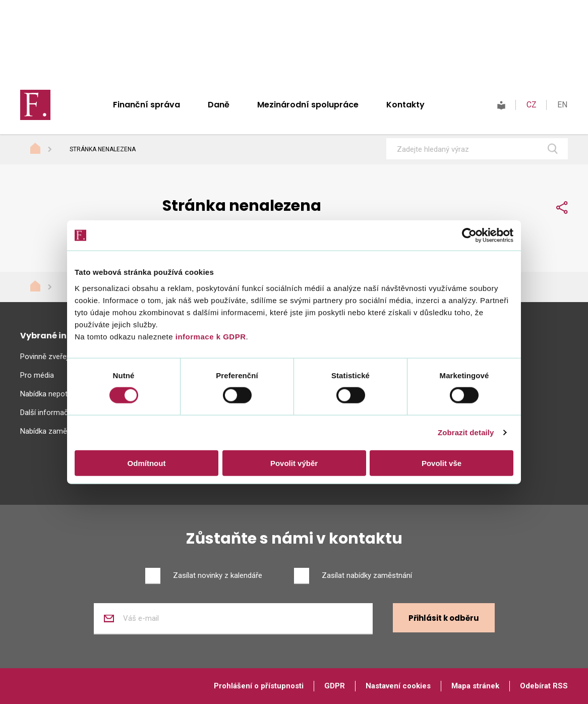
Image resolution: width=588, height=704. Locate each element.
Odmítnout (147, 463)
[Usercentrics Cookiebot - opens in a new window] (469, 236)
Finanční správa (146, 105)
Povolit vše (442, 463)
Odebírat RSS (544, 686)
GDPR (335, 686)
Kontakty (405, 105)
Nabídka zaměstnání (54, 431)
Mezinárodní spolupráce (308, 105)
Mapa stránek (475, 686)
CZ (532, 105)
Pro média (37, 375)
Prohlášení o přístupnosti (259, 686)
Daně (219, 105)
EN (562, 105)
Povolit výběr (294, 463)
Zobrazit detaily (466, 432)
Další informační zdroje (58, 413)
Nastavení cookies (398, 686)
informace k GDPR (209, 336)
